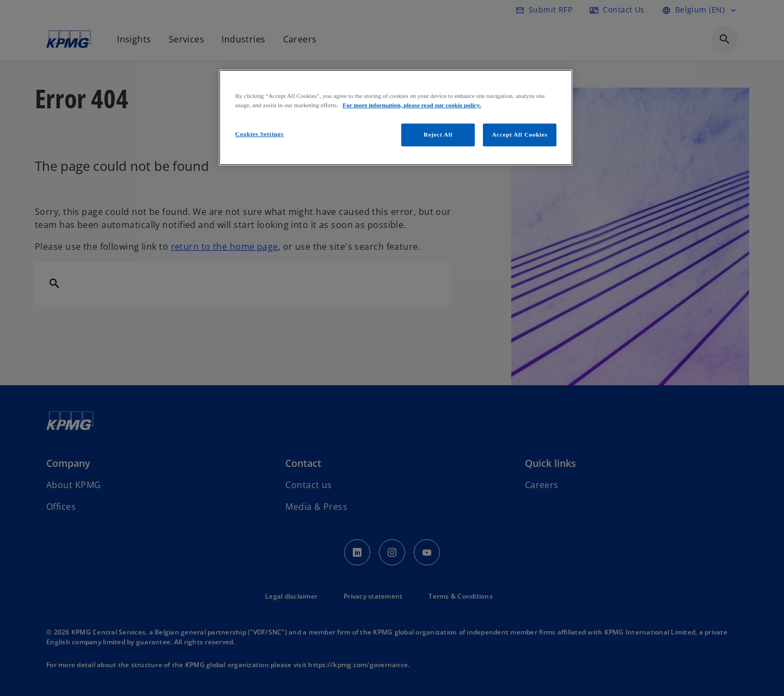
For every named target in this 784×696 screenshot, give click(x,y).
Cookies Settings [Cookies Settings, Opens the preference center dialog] (259, 134)
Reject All (438, 134)
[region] (396, 118)
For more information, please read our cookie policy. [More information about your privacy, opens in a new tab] (412, 105)
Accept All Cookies (520, 134)
